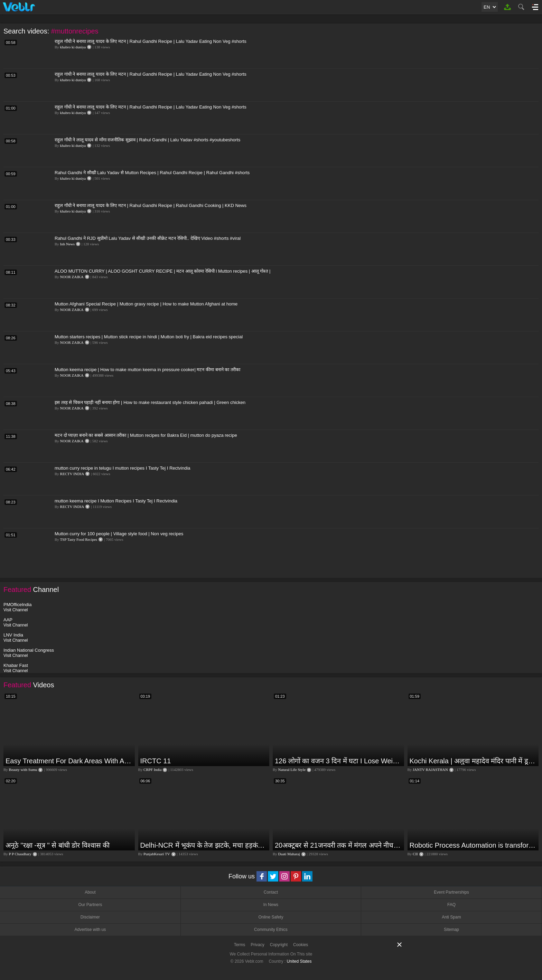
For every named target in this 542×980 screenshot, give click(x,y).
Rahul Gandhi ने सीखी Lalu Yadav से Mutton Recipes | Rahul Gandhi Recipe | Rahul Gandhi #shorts (152, 173)
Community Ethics (271, 930)
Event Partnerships (451, 892)
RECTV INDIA (72, 474)
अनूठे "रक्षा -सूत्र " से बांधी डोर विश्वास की (58, 845)
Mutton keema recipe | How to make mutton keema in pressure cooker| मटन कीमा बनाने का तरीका (147, 370)
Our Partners (90, 905)
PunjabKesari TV (157, 854)
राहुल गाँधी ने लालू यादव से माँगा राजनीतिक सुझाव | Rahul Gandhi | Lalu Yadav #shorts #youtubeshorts (147, 140)
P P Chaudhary (20, 854)
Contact (271, 892)
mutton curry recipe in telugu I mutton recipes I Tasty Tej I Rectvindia (123, 468)
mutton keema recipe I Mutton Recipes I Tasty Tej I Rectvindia (116, 501)
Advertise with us (90, 930)
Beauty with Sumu (23, 770)
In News (271, 905)
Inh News (67, 244)
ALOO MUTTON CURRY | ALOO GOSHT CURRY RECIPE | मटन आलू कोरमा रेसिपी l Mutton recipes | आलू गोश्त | (162, 271)
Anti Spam (451, 917)
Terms (240, 945)
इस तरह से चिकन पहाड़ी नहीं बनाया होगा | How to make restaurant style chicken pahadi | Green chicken (150, 402)
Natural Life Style (292, 770)
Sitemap (451, 930)
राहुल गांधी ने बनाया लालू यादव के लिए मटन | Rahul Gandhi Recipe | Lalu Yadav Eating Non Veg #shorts (151, 74)
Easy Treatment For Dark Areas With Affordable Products (69, 761)
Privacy (257, 945)
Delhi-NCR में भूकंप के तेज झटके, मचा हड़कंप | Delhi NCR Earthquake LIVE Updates (204, 845)
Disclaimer (90, 917)
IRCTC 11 (156, 761)
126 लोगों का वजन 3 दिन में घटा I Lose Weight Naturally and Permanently (339, 761)
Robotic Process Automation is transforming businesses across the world (473, 845)
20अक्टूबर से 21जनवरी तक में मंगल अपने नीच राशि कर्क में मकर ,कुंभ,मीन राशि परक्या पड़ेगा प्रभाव (339, 845)
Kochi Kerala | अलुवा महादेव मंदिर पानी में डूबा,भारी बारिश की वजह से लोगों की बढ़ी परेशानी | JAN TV (473, 761)
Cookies (301, 945)
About (90, 892)
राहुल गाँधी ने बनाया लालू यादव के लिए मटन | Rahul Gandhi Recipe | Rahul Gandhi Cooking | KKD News (151, 205)
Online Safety (271, 917)
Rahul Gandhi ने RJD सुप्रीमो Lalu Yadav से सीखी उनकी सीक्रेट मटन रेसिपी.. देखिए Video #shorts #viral (148, 238)
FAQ (451, 905)
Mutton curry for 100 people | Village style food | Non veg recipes (119, 534)
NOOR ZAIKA (72, 277)
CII (415, 854)
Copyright (279, 945)
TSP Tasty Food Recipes (78, 539)
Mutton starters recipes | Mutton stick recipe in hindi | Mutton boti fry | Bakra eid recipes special (149, 337)
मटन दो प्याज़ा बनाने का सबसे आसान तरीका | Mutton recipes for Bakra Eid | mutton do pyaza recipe (146, 435)
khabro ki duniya (73, 47)
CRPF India (152, 770)
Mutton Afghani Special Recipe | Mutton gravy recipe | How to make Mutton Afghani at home (146, 304)
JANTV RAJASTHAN (430, 770)
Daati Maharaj (289, 854)
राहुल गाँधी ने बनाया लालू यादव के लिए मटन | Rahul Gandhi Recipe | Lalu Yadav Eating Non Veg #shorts (151, 41)
